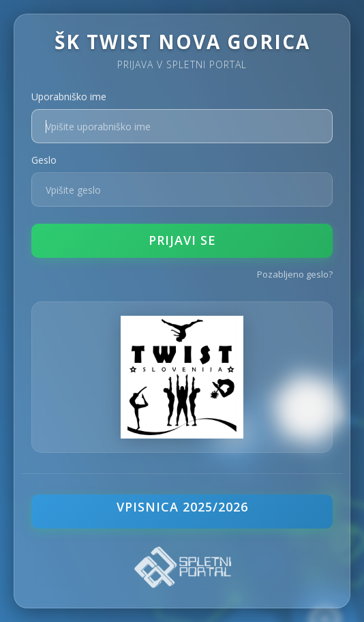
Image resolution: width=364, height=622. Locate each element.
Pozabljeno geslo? (295, 274)
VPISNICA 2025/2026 (182, 507)
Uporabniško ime (69, 97)
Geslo (44, 160)
